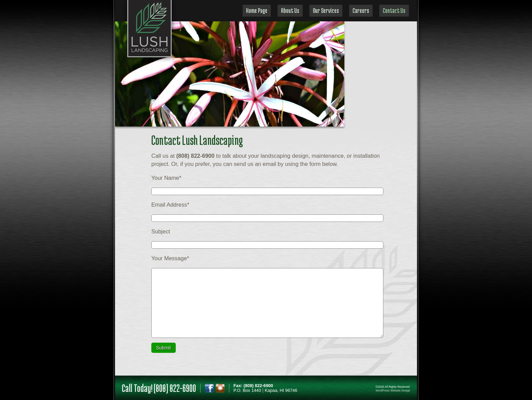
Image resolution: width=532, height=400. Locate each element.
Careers (361, 10)
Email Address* (170, 205)
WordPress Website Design (393, 391)
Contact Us (394, 10)
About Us (290, 10)
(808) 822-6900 (175, 388)
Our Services (326, 10)
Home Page (257, 10)
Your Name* (166, 178)
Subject (161, 231)
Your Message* (170, 258)
